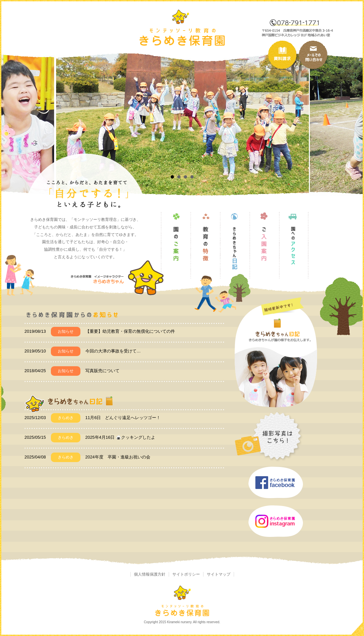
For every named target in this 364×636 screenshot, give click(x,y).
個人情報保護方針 (150, 574)
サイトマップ (219, 574)
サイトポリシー (186, 574)
